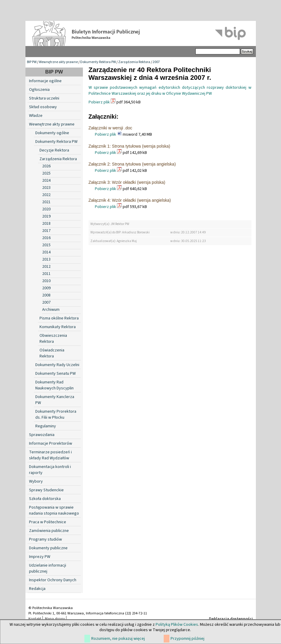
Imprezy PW (40, 557)
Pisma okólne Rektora (59, 318)
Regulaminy (46, 426)
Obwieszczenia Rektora (53, 339)
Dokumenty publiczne (48, 548)
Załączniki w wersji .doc (110, 128)
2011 (46, 274)
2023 (46, 188)
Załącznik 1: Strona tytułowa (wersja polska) (129, 146)
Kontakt (35, 619)
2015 (46, 245)
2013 (46, 259)
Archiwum (51, 310)
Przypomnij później (187, 639)
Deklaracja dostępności (231, 619)
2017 (46, 231)
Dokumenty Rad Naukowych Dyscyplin (54, 385)
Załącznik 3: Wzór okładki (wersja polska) (127, 182)
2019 (46, 216)
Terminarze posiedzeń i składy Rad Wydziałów (50, 455)
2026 (46, 166)
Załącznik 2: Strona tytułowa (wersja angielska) (132, 164)
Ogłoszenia (39, 90)
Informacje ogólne (45, 81)
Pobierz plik (99, 102)
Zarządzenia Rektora (134, 62)
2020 (46, 209)
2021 (46, 202)
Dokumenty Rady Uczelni (57, 365)
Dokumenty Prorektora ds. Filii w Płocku (56, 414)
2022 (46, 195)
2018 (46, 224)
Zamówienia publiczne (49, 531)
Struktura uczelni (44, 98)
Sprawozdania (42, 435)
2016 (46, 238)
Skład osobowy (43, 107)
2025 (46, 173)
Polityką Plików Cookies (177, 625)
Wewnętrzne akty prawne (58, 62)
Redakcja (37, 589)
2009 (46, 288)
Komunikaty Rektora (58, 327)
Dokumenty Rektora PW (98, 62)
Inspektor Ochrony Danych (53, 580)
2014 (46, 252)
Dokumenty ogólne (52, 133)
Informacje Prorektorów (51, 443)
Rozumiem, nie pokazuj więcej (118, 639)
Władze (36, 116)
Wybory (36, 481)
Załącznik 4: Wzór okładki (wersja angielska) (130, 200)
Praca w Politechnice (48, 522)
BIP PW (32, 62)
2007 (156, 62)
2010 (46, 281)
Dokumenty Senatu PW (56, 374)
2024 (46, 180)
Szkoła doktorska (45, 499)
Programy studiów (45, 539)
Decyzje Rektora (54, 150)
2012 (46, 267)
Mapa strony (55, 619)
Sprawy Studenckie (46, 490)
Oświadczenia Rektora (52, 353)
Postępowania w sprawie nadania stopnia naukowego (54, 510)
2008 (46, 295)
